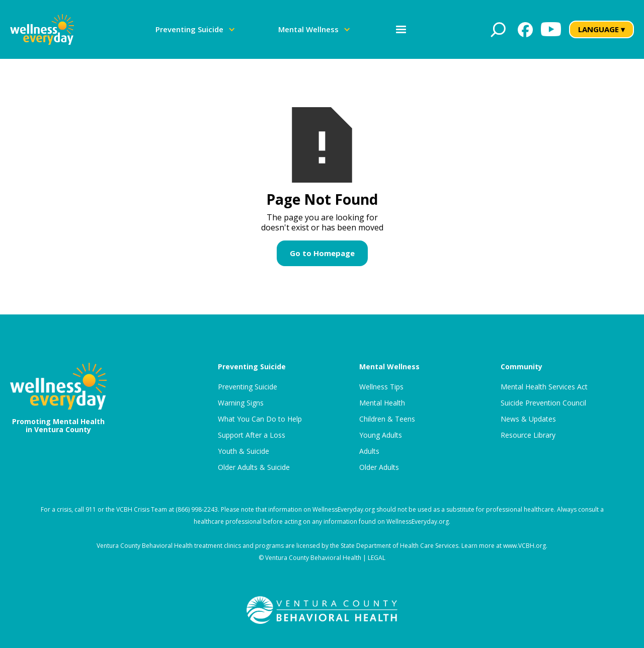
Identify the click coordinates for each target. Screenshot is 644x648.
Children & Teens (387, 419)
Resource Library (528, 435)
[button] (195, 29)
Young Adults (381, 435)
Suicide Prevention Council (543, 403)
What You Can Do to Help (260, 419)
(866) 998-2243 (197, 509)
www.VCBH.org (525, 546)
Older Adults (379, 467)
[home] (42, 29)
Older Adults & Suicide (254, 467)
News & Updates (528, 419)
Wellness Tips (381, 387)
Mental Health (382, 403)
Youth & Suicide (244, 451)
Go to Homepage (322, 253)
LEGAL (377, 558)
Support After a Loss (252, 435)
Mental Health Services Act (544, 387)
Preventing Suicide (248, 387)
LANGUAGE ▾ (601, 29)
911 (91, 509)
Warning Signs (241, 403)
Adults (369, 451)
